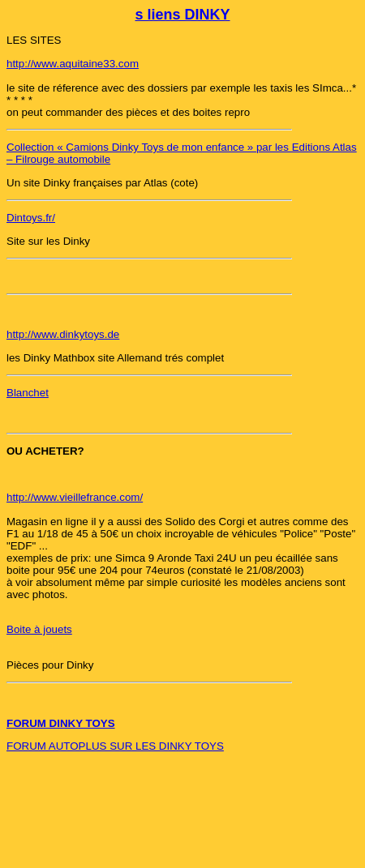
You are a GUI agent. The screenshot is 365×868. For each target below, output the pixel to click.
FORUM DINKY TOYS (61, 723)
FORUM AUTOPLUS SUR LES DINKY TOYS (115, 746)
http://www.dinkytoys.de (63, 334)
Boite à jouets (39, 629)
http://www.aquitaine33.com (73, 64)
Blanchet (28, 393)
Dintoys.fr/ (31, 218)
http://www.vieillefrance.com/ (75, 497)
